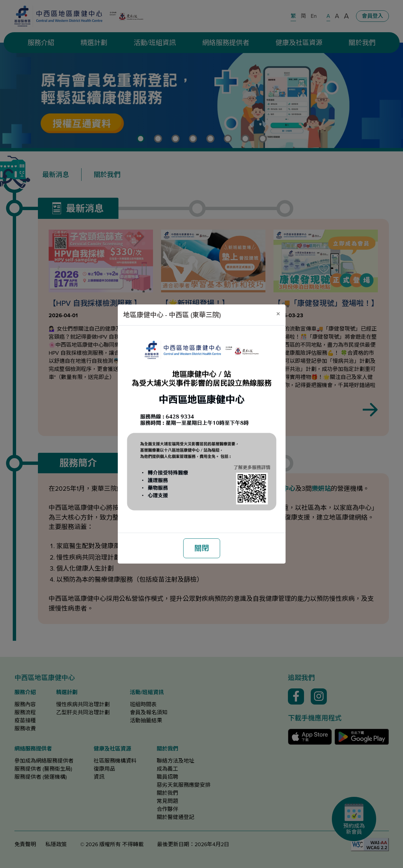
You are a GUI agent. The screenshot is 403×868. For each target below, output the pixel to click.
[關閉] (278, 314)
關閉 (202, 548)
